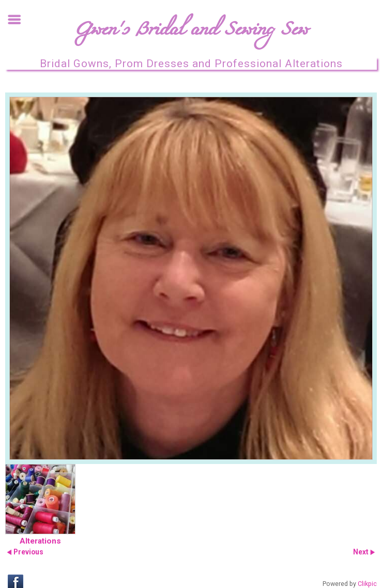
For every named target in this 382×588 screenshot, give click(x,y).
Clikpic (367, 584)
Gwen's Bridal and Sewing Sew (191, 33)
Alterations (40, 541)
